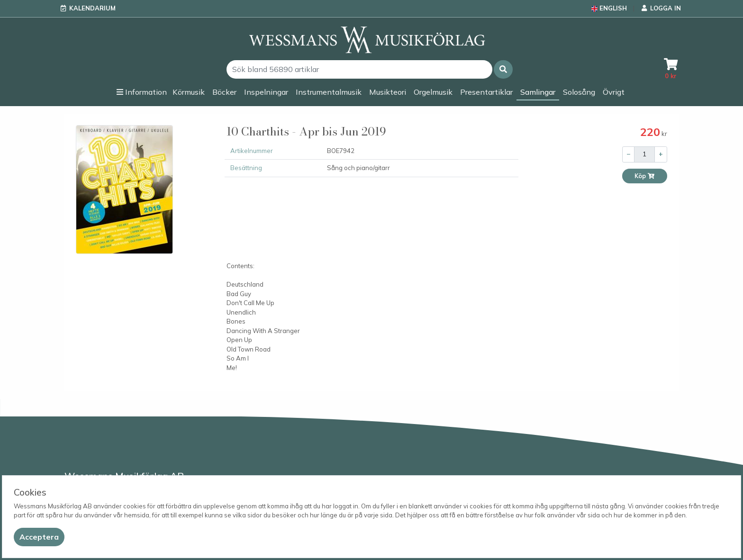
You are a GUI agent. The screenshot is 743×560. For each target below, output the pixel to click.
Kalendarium (92, 8)
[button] (503, 69)
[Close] (39, 537)
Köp (645, 176)
